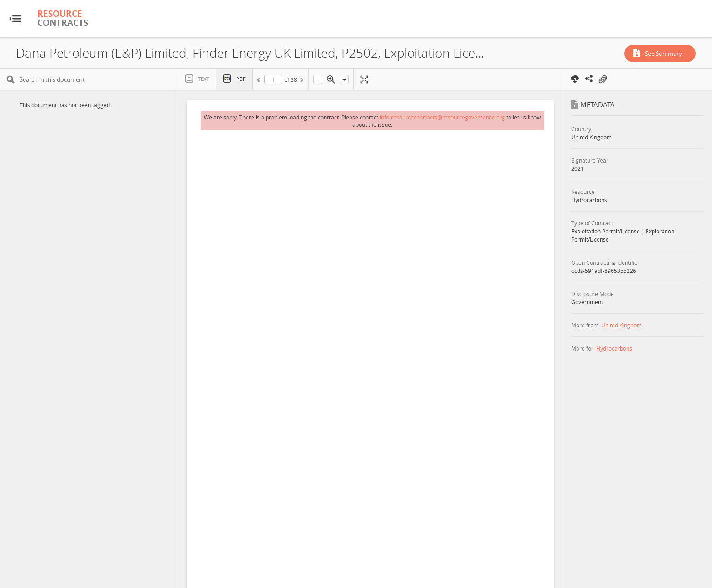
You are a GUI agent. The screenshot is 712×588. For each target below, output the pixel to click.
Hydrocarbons (614, 348)
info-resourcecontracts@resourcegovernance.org (442, 117)
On (603, 79)
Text (203, 79)
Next (301, 81)
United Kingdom (621, 325)
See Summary (663, 54)
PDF (241, 79)
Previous (260, 81)
